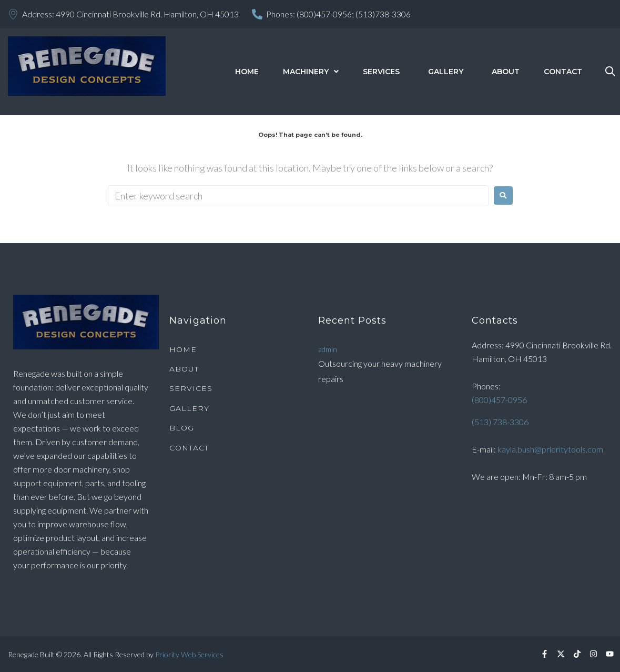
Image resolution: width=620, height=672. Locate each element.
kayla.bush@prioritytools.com (550, 449)
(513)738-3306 (383, 14)
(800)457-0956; (325, 14)
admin (328, 349)
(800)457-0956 (499, 400)
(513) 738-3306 (500, 422)
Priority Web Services (189, 654)
